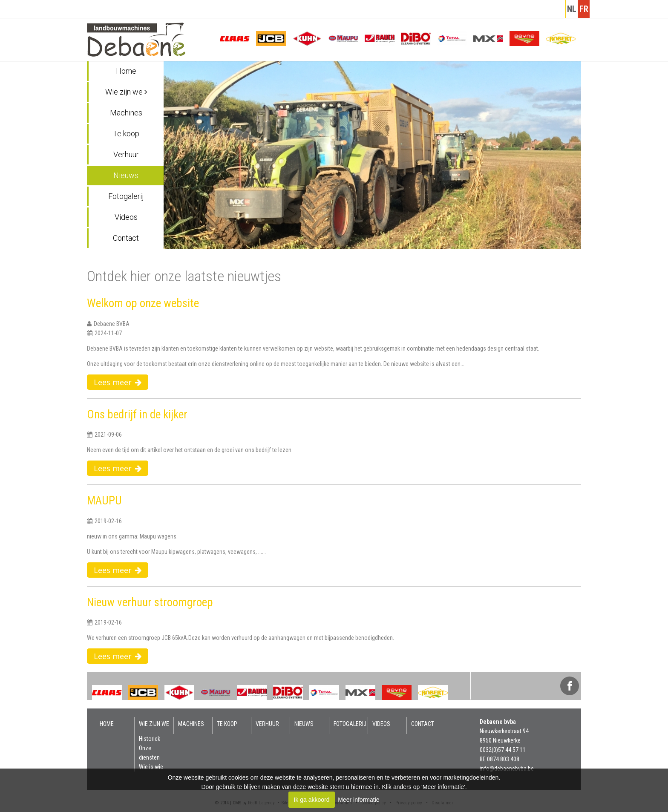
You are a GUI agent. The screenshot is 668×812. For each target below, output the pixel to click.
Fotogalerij (126, 196)
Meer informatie (358, 800)
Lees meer (118, 382)
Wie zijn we (126, 92)
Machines (126, 113)
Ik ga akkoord (311, 800)
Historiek (150, 739)
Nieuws (126, 175)
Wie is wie (151, 767)
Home (126, 71)
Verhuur (126, 154)
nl (572, 9)
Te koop (126, 134)
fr (584, 9)
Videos (126, 217)
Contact (126, 238)
